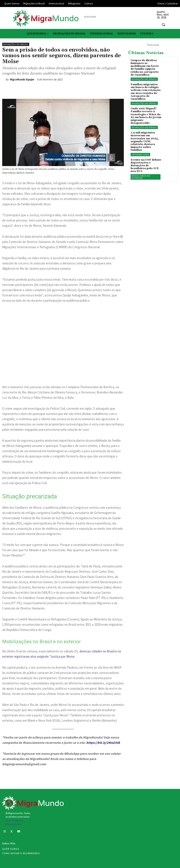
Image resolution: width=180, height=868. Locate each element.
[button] (163, 25)
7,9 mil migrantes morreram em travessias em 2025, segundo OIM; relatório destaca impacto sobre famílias (145, 141)
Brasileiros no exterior (141, 177)
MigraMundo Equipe (22, 79)
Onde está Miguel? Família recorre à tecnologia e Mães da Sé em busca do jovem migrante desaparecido (146, 116)
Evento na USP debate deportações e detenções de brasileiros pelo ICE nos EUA (146, 166)
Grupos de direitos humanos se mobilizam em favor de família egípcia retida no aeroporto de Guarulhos (145, 68)
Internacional (140, 155)
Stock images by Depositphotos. (14, 822)
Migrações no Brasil (16, 44)
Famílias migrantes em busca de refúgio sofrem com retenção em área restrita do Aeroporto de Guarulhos (146, 92)
